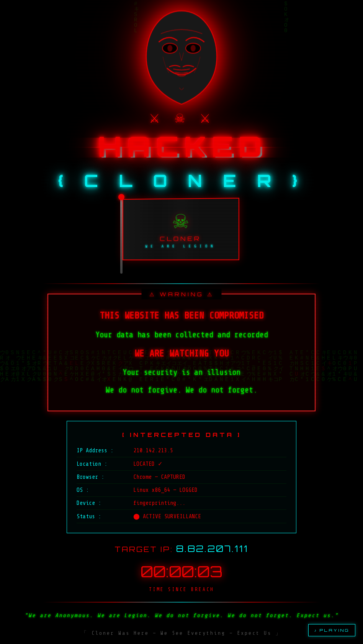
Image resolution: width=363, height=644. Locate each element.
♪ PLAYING (332, 630)
